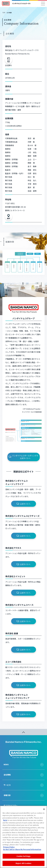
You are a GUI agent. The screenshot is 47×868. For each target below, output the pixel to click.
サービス (7, 785)
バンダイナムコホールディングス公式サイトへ (23, 457)
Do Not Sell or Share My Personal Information (22, 849)
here (5, 820)
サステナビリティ (11, 805)
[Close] (44, 809)
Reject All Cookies (23, 863)
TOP (4, 13)
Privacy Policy (9, 847)
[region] (23, 837)
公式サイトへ (23, 504)
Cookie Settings (24, 856)
